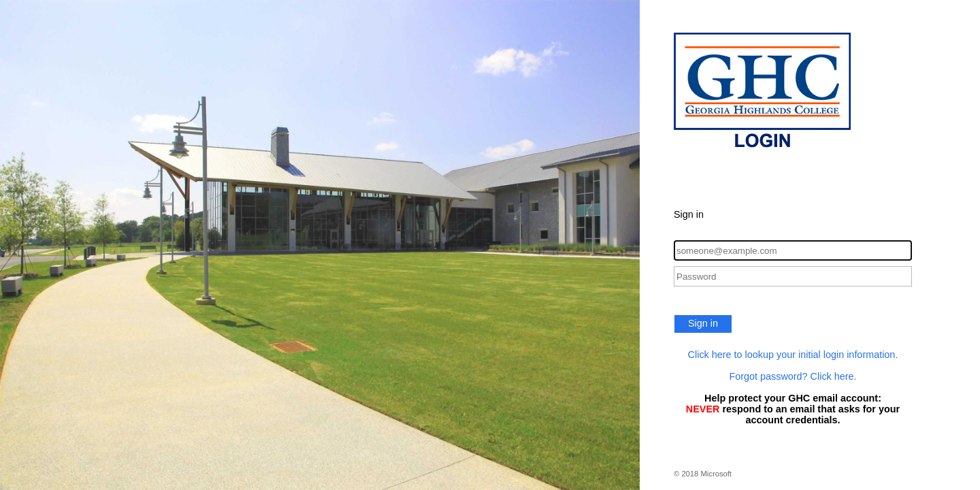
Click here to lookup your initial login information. (793, 355)
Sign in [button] (703, 323)
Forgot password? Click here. (793, 376)
